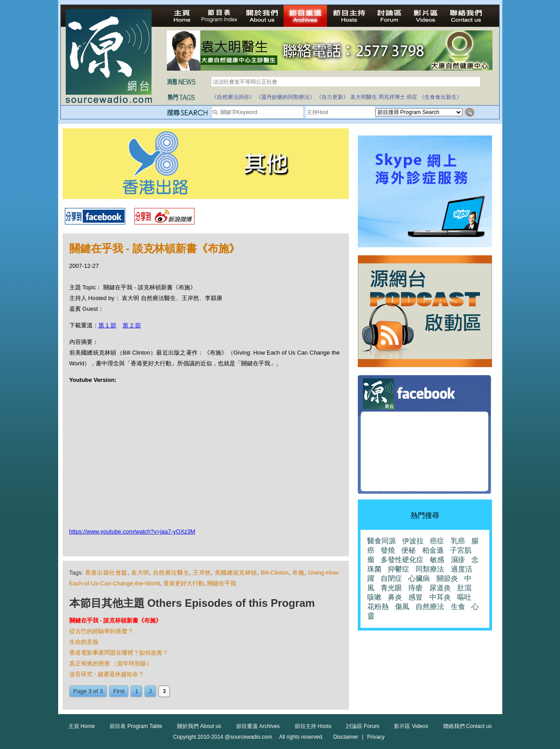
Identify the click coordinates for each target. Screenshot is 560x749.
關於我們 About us (199, 726)
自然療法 (430, 607)
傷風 (402, 607)
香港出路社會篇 (106, 573)
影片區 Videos (411, 726)
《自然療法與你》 (233, 97)
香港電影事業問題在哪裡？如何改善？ (119, 653)
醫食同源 (382, 541)
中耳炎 (440, 597)
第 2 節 (132, 325)
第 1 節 (107, 325)
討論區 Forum (363, 726)
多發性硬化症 (402, 560)
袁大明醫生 (364, 97)
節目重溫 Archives (258, 726)
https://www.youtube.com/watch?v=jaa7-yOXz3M (132, 531)
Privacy (376, 737)
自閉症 (391, 578)
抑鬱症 (399, 569)
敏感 (437, 560)
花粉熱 (378, 607)
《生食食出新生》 (441, 97)
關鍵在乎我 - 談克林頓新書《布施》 (116, 620)
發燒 (388, 550)
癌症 (412, 97)
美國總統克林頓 (236, 573)
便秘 (408, 550)
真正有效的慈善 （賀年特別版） (111, 663)
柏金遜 (433, 550)
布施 (298, 573)
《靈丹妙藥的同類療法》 (285, 97)
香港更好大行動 (184, 583)
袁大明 (140, 573)
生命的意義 (84, 642)
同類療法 (430, 569)
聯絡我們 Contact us (468, 726)
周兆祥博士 (392, 97)
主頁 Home (82, 726)
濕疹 (458, 560)
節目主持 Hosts (313, 726)
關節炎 (447, 578)
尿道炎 (440, 588)
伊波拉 (413, 541)
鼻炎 (395, 597)
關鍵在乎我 (222, 583)
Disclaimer (346, 737)
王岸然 (202, 573)
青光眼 (391, 588)
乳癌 (458, 541)
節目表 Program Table (136, 726)
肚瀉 (464, 588)
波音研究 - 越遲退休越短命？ (107, 674)
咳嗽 (374, 597)
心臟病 (419, 578)
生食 (458, 607)
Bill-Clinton (275, 573)
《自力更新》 (332, 97)
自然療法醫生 (171, 573)
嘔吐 (464, 597)
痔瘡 (416, 588)
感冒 (416, 597)
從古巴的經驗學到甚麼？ (101, 631)
